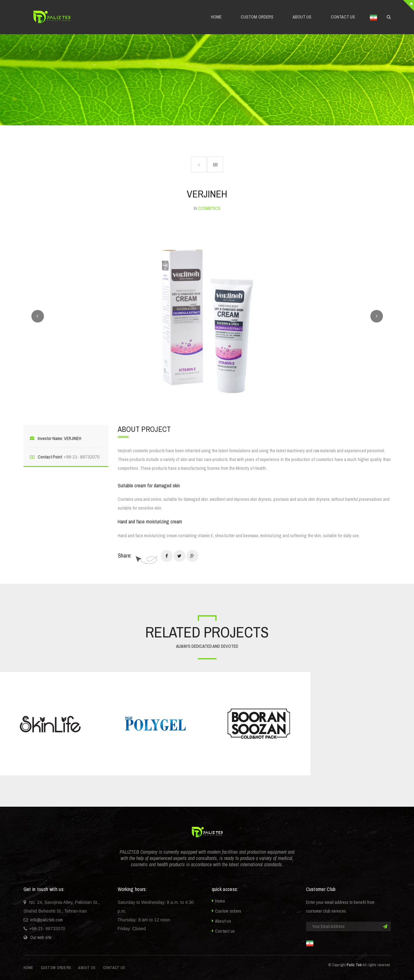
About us (223, 921)
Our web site (41, 937)
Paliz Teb (354, 965)
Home (220, 901)
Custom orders (228, 911)
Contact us (225, 931)
